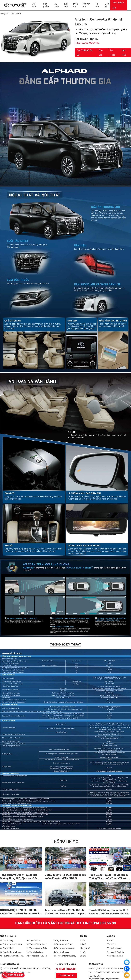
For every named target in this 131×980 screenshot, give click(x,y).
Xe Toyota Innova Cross (64, 948)
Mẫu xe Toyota (8, 936)
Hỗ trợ (84, 936)
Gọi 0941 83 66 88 (85, 53)
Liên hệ (83, 956)
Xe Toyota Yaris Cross (63, 944)
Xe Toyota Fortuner (35, 952)
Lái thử (124, 53)
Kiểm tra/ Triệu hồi (115, 956)
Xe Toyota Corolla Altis (37, 948)
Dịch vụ (111, 936)
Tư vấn (83, 952)
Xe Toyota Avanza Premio (11, 944)
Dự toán (113, 53)
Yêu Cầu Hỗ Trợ (66, 975)
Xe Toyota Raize (61, 941)
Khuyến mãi (85, 948)
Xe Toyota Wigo (7, 941)
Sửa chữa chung (114, 948)
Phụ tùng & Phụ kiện (115, 952)
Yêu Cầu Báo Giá (118, 5)
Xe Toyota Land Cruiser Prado (12, 956)
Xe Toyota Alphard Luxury (65, 956)
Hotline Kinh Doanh (66, 964)
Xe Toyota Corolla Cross (11, 952)
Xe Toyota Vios (33, 941)
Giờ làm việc (96, 964)
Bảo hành (111, 941)
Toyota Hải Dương (10, 964)
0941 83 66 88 (104, 923)
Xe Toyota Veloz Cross (37, 944)
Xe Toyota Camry (61, 952)
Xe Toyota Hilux (7, 948)
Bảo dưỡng (112, 944)
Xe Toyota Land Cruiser (37, 956)
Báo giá (101, 53)
